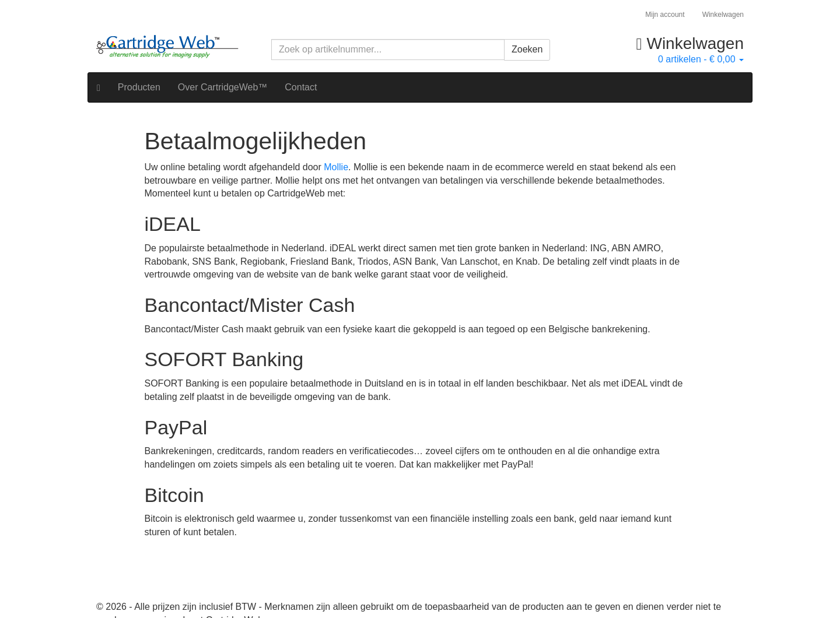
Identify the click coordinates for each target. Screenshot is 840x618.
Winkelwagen (723, 15)
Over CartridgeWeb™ (223, 87)
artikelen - (701, 59)
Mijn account (665, 15)
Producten (139, 87)
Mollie (336, 167)
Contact (301, 87)
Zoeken (527, 49)
